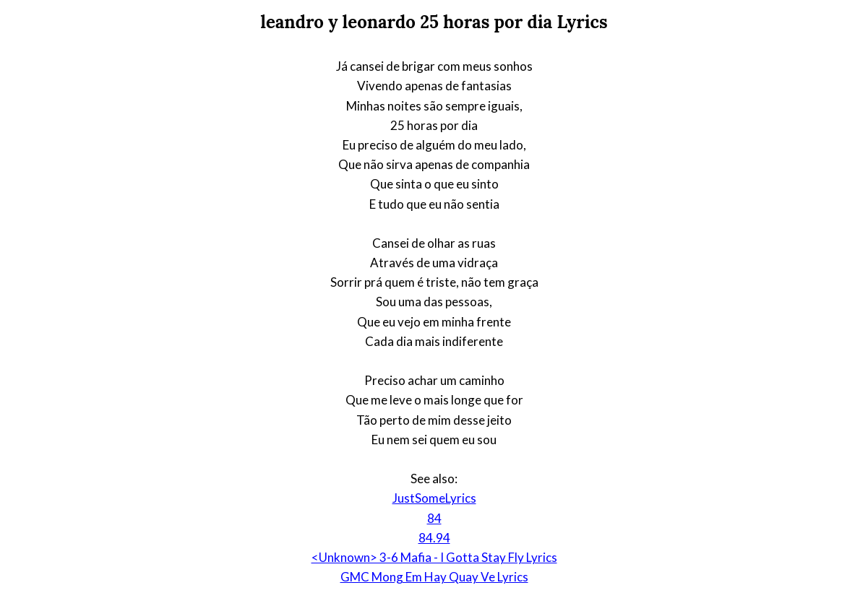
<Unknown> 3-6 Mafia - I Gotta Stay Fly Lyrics (434, 557)
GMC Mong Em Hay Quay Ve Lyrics (434, 577)
